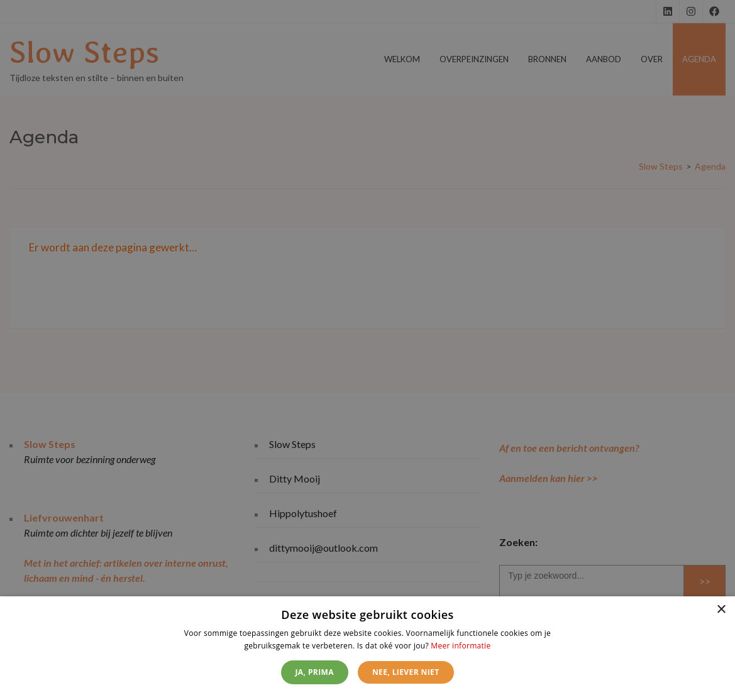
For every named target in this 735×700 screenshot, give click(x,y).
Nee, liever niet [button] (406, 672)
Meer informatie (461, 646)
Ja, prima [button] (315, 672)
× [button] (721, 610)
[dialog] (367, 648)
